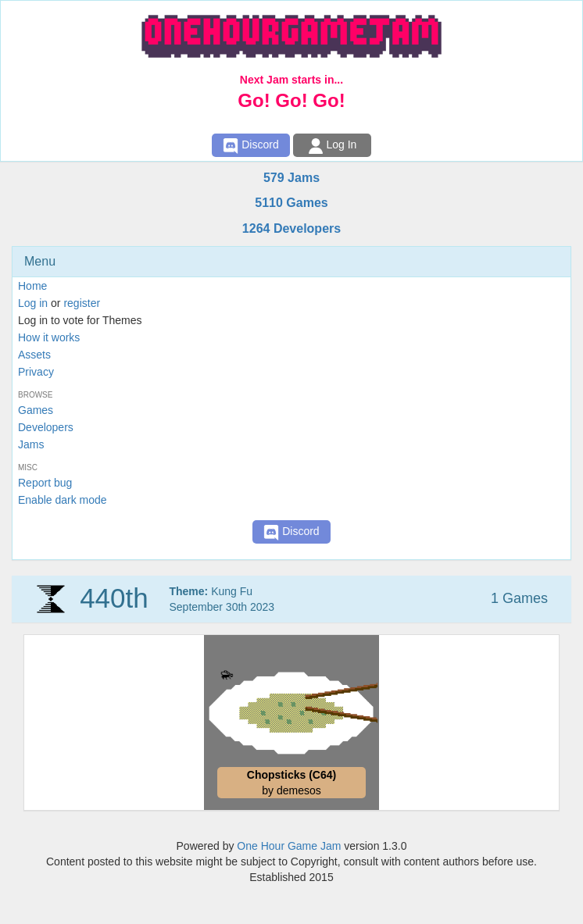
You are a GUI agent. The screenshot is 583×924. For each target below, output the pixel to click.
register (82, 303)
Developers (46, 427)
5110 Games (291, 203)
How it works (49, 337)
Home (32, 286)
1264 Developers (291, 228)
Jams (31, 444)
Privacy (36, 372)
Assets (34, 355)
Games (36, 410)
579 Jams (291, 178)
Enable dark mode (63, 500)
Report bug (45, 483)
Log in (33, 303)
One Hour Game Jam (289, 846)
